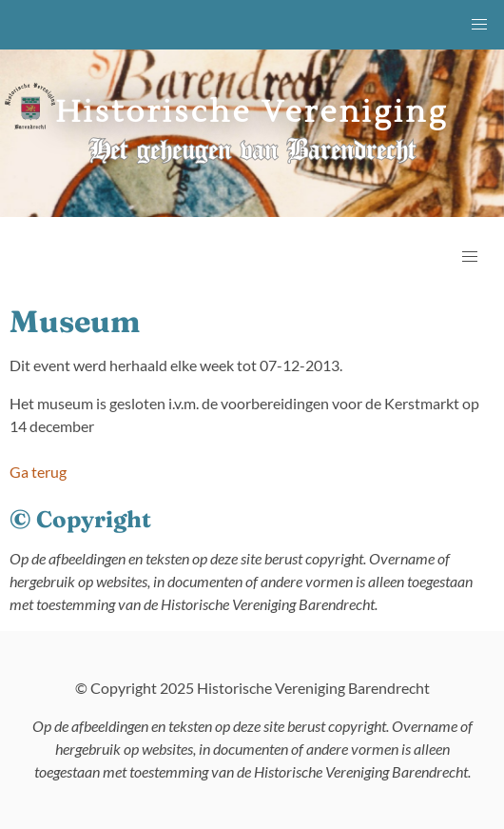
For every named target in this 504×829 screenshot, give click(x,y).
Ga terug (38, 472)
